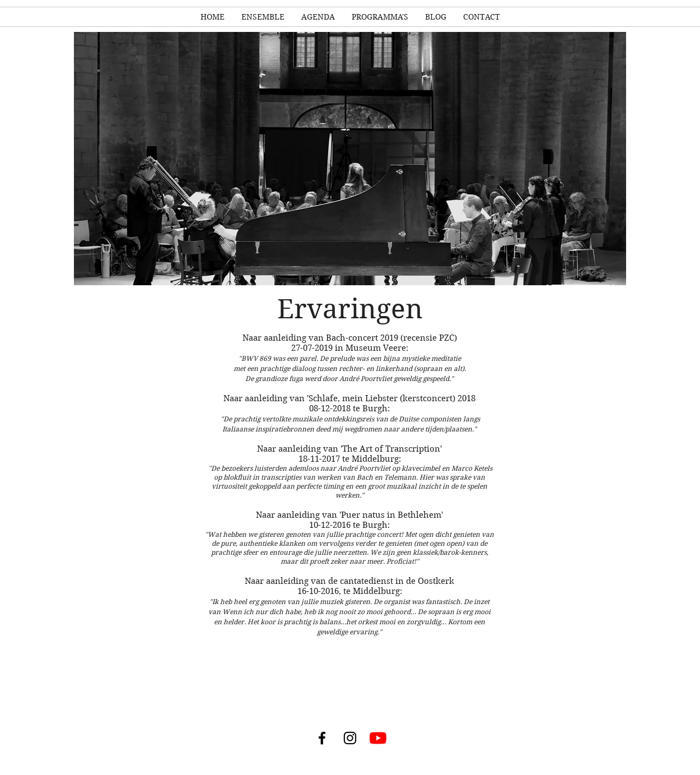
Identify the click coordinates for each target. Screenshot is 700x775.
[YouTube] (378, 738)
